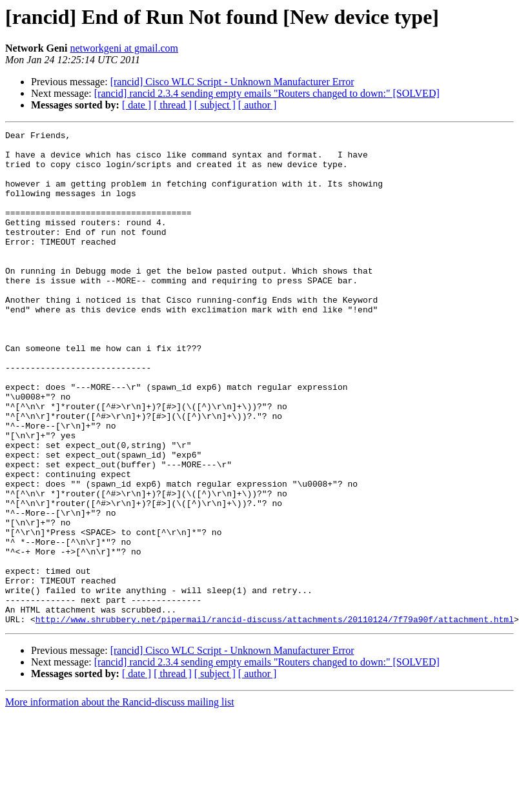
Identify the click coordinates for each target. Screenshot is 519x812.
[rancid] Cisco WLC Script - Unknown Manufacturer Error (232, 82)
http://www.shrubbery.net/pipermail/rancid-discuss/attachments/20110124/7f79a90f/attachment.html (275, 718)
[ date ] (137, 105)
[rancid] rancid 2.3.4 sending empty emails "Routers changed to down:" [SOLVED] (267, 93)
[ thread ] (173, 105)
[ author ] (258, 105)
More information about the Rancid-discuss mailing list (120, 801)
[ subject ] (215, 105)
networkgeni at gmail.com (124, 48)
